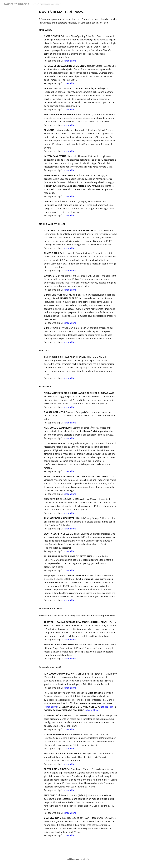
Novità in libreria (17, 4)
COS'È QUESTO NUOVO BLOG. (48, 4)
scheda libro (70, 61)
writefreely (84, 859)
